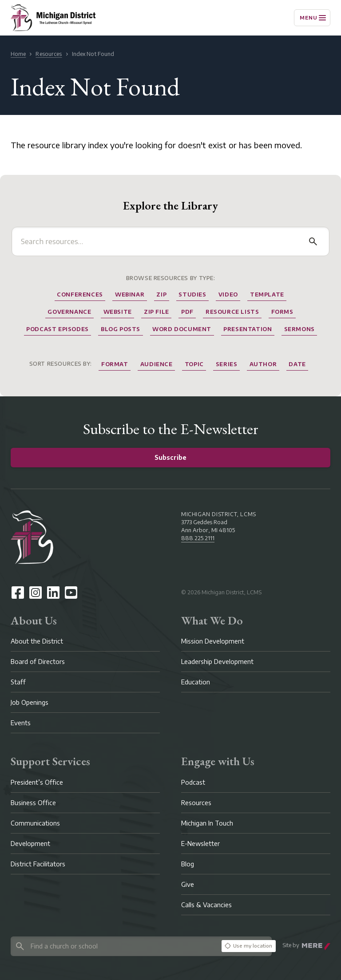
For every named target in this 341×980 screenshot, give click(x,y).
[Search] (313, 241)
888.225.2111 (198, 538)
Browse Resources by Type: (171, 278)
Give (188, 884)
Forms (282, 312)
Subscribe (170, 457)
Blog (188, 864)
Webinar (130, 294)
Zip (161, 294)
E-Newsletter (200, 844)
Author (263, 364)
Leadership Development (217, 662)
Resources (49, 54)
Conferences (80, 294)
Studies (192, 294)
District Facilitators (38, 864)
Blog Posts (121, 329)
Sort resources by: (61, 364)
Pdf (187, 312)
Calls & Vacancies (206, 905)
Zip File (157, 312)
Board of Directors (38, 662)
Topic (194, 364)
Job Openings (30, 702)
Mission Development (213, 641)
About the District (37, 641)
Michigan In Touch (207, 823)
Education (196, 682)
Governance (69, 312)
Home (18, 54)
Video (228, 294)
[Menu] (312, 18)
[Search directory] (115, 946)
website (118, 312)
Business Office (33, 803)
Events (21, 723)
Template (267, 294)
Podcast (193, 782)
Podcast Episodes (57, 329)
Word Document (182, 329)
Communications (35, 823)
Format (115, 364)
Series (227, 364)
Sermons (299, 329)
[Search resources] (162, 241)
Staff (18, 682)
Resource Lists (232, 312)
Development (30, 844)
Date (297, 364)
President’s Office (37, 782)
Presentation (248, 329)
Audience (157, 364)
